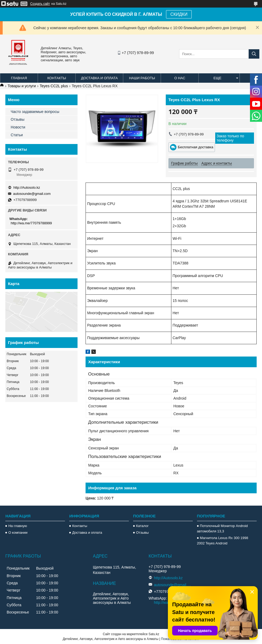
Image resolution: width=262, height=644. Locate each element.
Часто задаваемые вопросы (35, 112)
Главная (19, 78)
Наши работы (142, 78)
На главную (18, 526)
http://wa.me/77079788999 (31, 223)
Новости (18, 127)
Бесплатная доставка (196, 147)
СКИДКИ (179, 14)
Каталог (142, 526)
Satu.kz (154, 634)
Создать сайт (40, 4)
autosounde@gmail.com (32, 194)
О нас (180, 78)
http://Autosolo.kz (27, 187)
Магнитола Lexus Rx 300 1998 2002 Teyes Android (223, 541)
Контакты (57, 78)
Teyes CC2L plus (54, 86)
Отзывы (18, 119)
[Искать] (254, 54)
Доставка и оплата (99, 78)
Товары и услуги (22, 86)
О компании (18, 533)
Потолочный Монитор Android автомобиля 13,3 (222, 529)
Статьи (17, 135)
